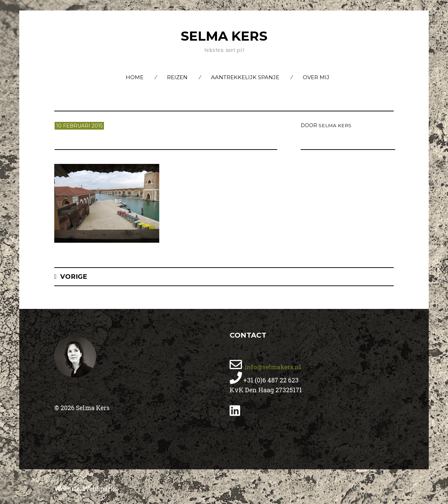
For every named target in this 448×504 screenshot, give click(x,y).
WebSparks (102, 488)
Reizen (177, 77)
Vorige (74, 277)
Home (135, 77)
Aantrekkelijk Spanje (245, 77)
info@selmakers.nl (273, 367)
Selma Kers (224, 36)
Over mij (316, 77)
